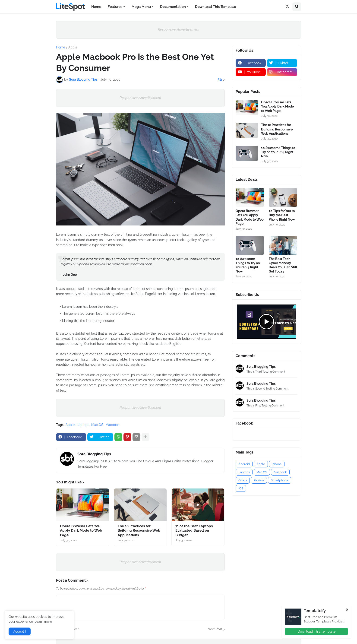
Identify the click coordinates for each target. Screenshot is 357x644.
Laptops (83, 425)
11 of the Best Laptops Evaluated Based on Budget (194, 531)
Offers (243, 480)
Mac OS (97, 425)
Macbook (112, 425)
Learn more (43, 622)
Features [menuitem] (115, 7)
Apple (73, 47)
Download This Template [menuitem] (216, 7)
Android (244, 464)
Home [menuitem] (96, 7)
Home (61, 47)
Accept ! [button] (20, 631)
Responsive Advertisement (179, 29)
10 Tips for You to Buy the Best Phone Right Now (282, 215)
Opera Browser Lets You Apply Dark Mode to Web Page (81, 531)
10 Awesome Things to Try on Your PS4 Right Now (278, 152)
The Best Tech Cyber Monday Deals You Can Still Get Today (283, 265)
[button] (287, 7)
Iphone (277, 464)
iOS (241, 488)
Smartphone (280, 480)
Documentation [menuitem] (173, 7)
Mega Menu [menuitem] (141, 7)
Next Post (215, 629)
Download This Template (317, 631)
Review (259, 480)
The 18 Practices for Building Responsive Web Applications (139, 531)
